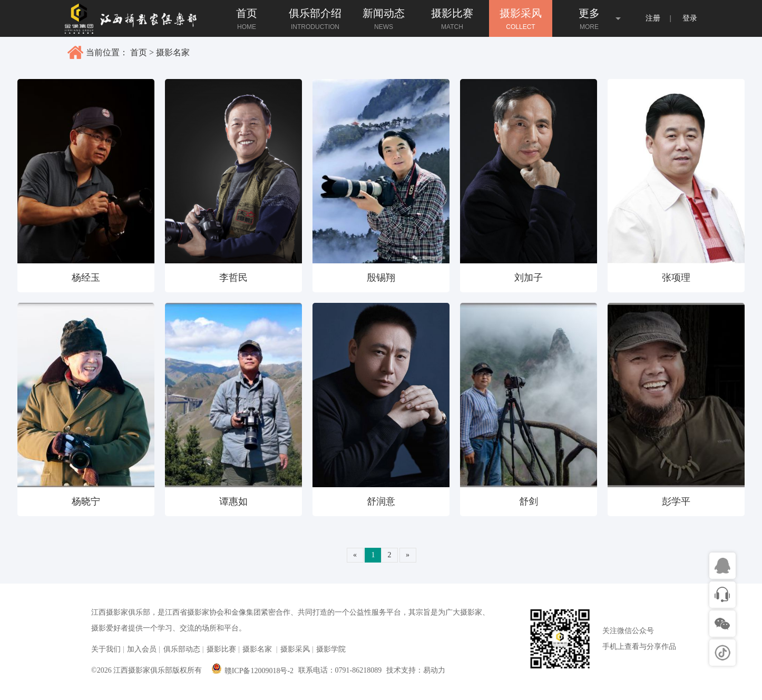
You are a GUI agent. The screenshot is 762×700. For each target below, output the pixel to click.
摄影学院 (331, 649)
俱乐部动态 (182, 649)
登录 (690, 18)
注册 (653, 18)
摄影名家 (173, 52)
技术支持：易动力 (416, 670)
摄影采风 (295, 649)
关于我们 (106, 649)
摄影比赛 (221, 649)
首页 (139, 52)
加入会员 (142, 649)
